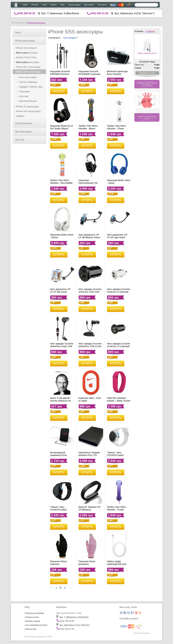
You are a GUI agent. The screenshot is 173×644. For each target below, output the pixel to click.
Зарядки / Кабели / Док (31, 87)
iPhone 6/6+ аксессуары (28, 67)
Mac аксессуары (24, 132)
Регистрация (144, 633)
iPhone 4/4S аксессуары (28, 111)
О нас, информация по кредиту (36, 625)
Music (18, 32)
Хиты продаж (70, 38)
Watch (53, 5)
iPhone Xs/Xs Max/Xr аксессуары (27, 49)
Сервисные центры (32, 617)
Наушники (24, 91)
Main (25, 5)
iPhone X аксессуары (27, 53)
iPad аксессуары (24, 123)
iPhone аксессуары (36, 23)
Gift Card (20, 140)
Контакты (102, 5)
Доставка (89, 5)
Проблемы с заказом (32, 621)
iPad (44, 5)
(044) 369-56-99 (26, 13)
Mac (62, 5)
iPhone (35, 5)
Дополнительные (28, 101)
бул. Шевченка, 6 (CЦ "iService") (134, 13)
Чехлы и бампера (28, 82)
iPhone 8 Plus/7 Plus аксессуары (26, 58)
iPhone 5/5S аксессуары (28, 72)
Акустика (24, 96)
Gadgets (20, 116)
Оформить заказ (147, 73)
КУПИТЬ (59, 91)
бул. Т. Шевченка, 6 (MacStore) (60, 13)
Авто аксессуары (28, 77)
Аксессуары (74, 5)
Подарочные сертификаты (35, 613)
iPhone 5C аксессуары (28, 107)
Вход (136, 633)
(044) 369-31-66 (99, 13)
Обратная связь (31, 629)
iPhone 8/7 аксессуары (28, 62)
